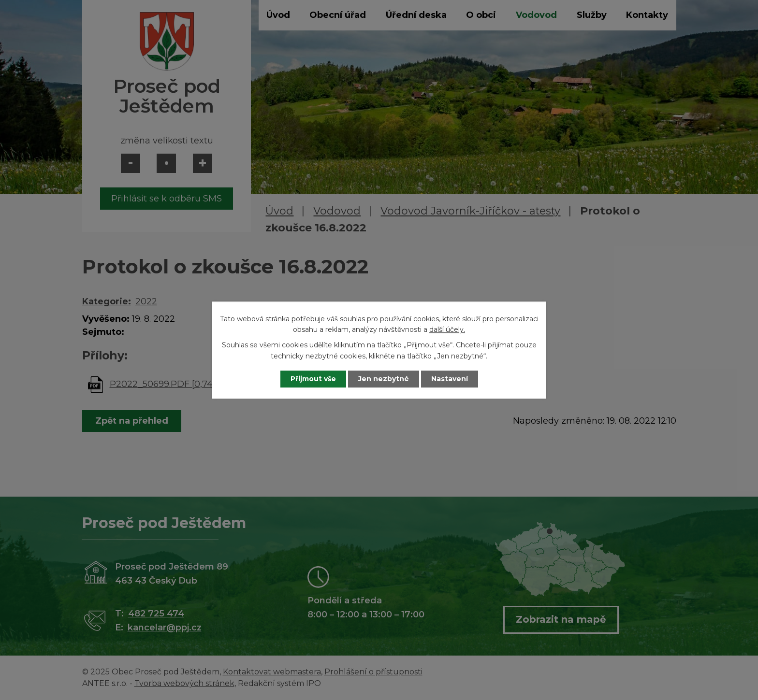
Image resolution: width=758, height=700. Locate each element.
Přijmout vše (313, 379)
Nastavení (450, 379)
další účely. (447, 329)
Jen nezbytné (384, 379)
